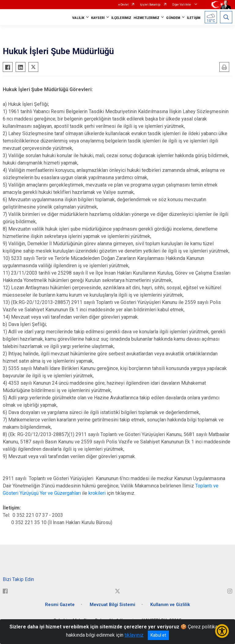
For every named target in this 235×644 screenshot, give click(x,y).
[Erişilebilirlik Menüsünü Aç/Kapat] (222, 631)
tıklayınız (134, 635)
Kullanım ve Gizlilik (170, 605)
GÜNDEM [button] (173, 18)
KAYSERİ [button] (98, 18)
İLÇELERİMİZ (121, 18)
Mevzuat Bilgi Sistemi (112, 605)
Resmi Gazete (60, 605)
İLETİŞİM (194, 18)
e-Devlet (123, 5)
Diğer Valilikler (182, 5)
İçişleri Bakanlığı (150, 5)
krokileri (97, 493)
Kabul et (158, 635)
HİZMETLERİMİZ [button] (147, 18)
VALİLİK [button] (78, 18)
